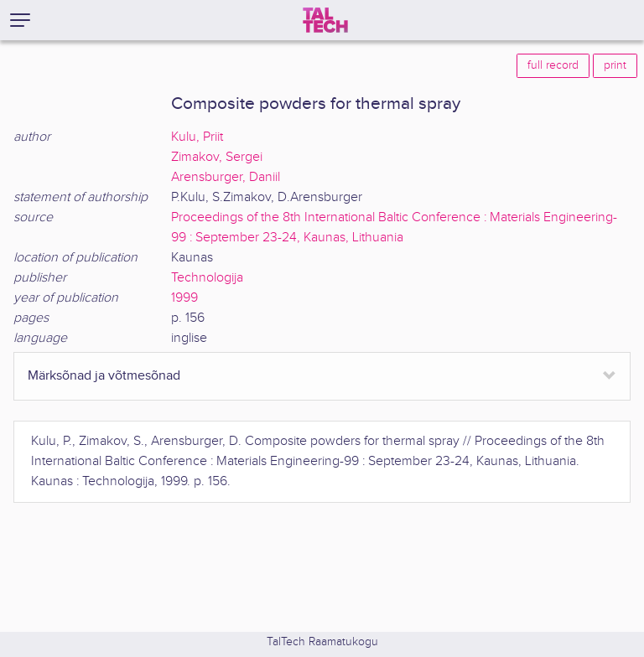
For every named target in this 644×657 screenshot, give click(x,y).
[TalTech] (325, 20)
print (615, 65)
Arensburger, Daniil (226, 177)
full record (553, 65)
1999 (184, 298)
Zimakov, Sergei (217, 157)
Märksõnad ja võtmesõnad (104, 376)
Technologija (207, 278)
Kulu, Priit (197, 137)
